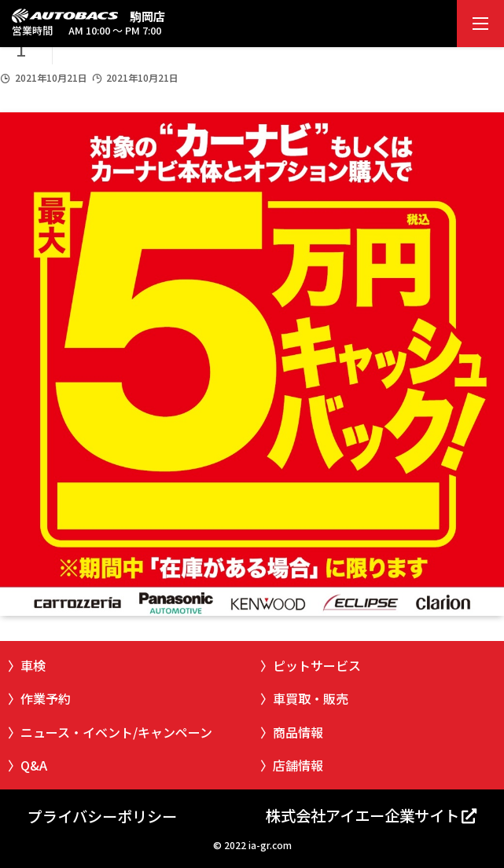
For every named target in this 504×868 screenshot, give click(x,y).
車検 (33, 665)
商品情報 (298, 732)
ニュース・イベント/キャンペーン (116, 732)
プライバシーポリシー (102, 816)
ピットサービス (317, 665)
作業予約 (46, 698)
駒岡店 (147, 16)
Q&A (34, 765)
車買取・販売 (311, 698)
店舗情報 (298, 765)
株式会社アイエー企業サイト (362, 815)
